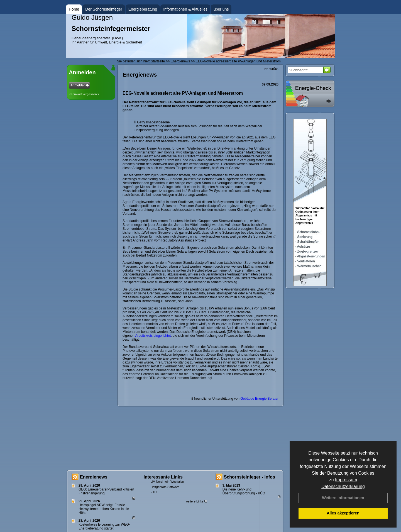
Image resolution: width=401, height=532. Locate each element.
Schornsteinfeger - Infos (250, 477)
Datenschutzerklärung (343, 486)
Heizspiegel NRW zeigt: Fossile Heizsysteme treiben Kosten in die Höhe (104, 509)
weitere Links (196, 501)
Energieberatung (143, 9)
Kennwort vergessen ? (84, 94)
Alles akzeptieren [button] (343, 513)
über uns (221, 9)
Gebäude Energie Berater (259, 399)
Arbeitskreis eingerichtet (153, 336)
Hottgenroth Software (165, 487)
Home (74, 9)
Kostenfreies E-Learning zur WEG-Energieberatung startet (104, 526)
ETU (153, 492)
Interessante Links (163, 477)
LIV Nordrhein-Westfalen (167, 482)
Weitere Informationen (343, 498)
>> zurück (271, 69)
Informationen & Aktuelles (185, 9)
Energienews (94, 477)
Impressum (346, 480)
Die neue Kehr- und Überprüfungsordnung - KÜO (244, 491)
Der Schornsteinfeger (104, 9)
